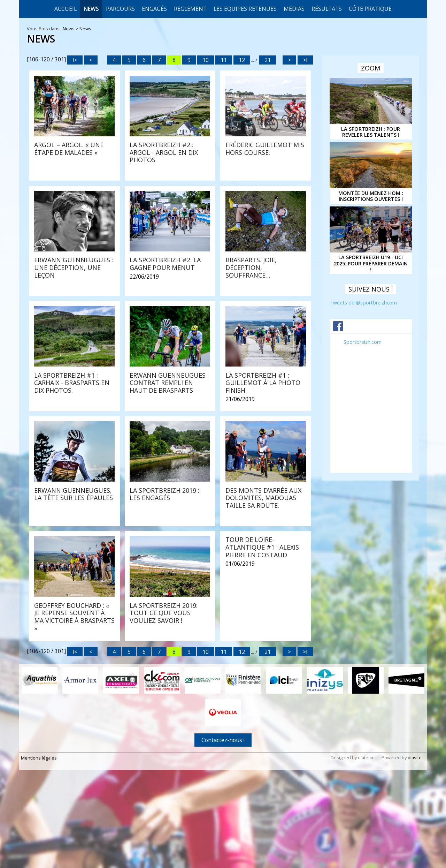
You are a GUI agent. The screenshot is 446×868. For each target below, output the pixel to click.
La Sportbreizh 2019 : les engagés (164, 577)
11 (224, 60)
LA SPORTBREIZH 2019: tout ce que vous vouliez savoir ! (164, 687)
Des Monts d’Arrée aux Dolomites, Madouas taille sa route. (263, 580)
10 (206, 60)
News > (71, 29)
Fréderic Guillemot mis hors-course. (265, 149)
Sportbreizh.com (363, 342)
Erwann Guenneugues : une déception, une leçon (265, 252)
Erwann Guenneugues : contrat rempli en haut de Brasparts (169, 465)
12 (242, 60)
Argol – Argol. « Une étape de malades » (69, 149)
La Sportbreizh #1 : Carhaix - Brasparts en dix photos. (263, 358)
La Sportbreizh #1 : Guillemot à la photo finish (263, 465)
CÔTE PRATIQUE (370, 9)
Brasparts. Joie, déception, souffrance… (155, 358)
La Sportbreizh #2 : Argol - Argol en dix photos (164, 152)
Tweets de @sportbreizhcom (363, 303)
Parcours (120, 9)
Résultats (327, 9)
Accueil (66, 9)
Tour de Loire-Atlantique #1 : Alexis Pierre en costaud (262, 622)
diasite (415, 831)
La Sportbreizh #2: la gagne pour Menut (70, 355)
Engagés (154, 9)
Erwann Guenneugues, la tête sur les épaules (74, 577)
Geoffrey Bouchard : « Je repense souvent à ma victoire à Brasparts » (74, 691)
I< (75, 60)
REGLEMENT (190, 9)
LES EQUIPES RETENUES (245, 9)
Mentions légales (39, 831)
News (91, 9)
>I (305, 60)
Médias (294, 9)
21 (268, 60)
